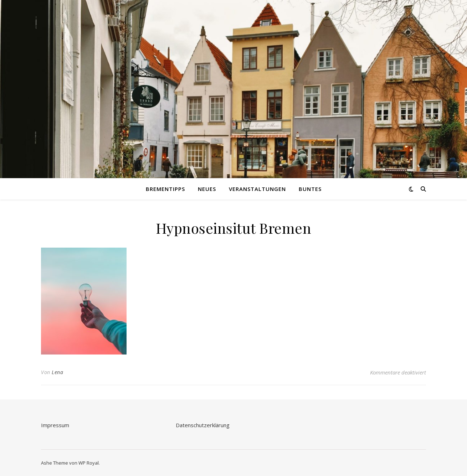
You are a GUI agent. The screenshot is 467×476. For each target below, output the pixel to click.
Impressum (55, 425)
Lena (57, 372)
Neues (207, 189)
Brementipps (165, 189)
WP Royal (89, 463)
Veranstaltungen (257, 189)
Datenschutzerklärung (203, 425)
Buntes (310, 189)
